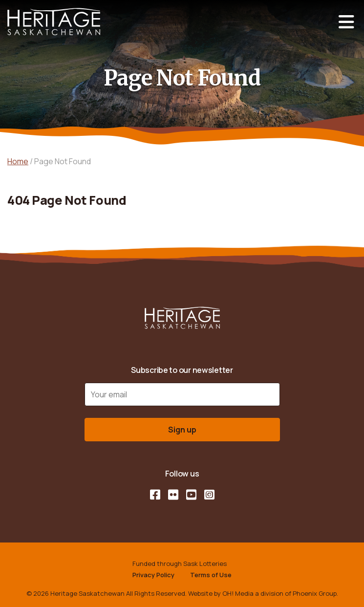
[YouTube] (191, 495)
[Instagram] (209, 495)
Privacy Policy (153, 575)
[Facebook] (155, 495)
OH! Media (238, 593)
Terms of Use (211, 575)
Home (18, 161)
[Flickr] (173, 495)
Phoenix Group (315, 593)
